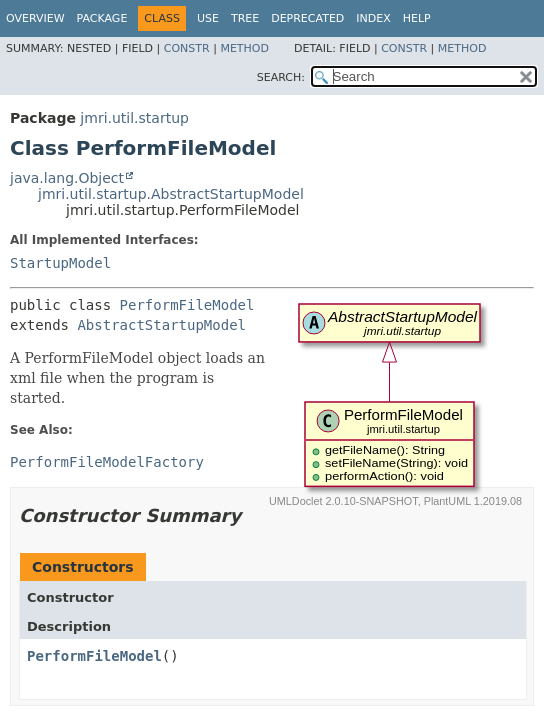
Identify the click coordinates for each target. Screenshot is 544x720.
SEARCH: (281, 77)
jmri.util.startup (134, 118)
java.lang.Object (67, 178)
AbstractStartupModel (161, 325)
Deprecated (307, 18)
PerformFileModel (187, 305)
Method (244, 48)
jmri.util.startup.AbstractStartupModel (171, 194)
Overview (35, 18)
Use (208, 18)
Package (102, 18)
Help (417, 18)
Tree (245, 18)
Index (373, 18)
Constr (187, 48)
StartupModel (60, 263)
